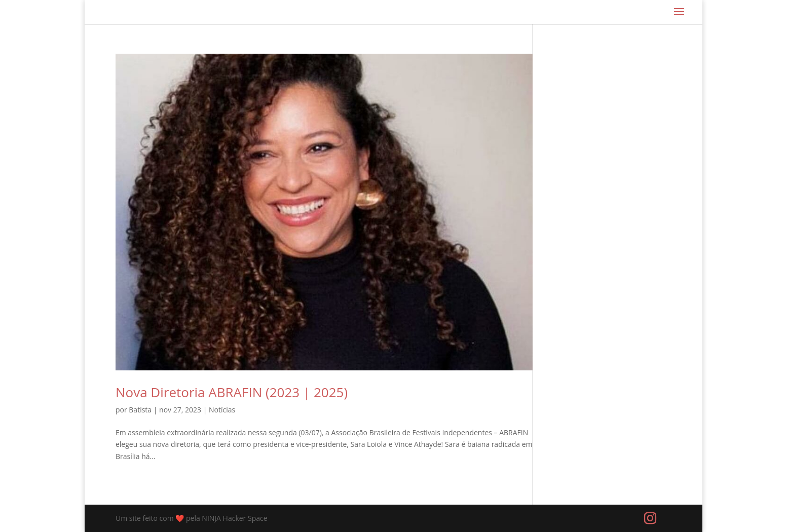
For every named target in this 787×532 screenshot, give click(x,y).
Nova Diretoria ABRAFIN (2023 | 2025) (232, 392)
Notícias (222, 410)
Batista (140, 410)
